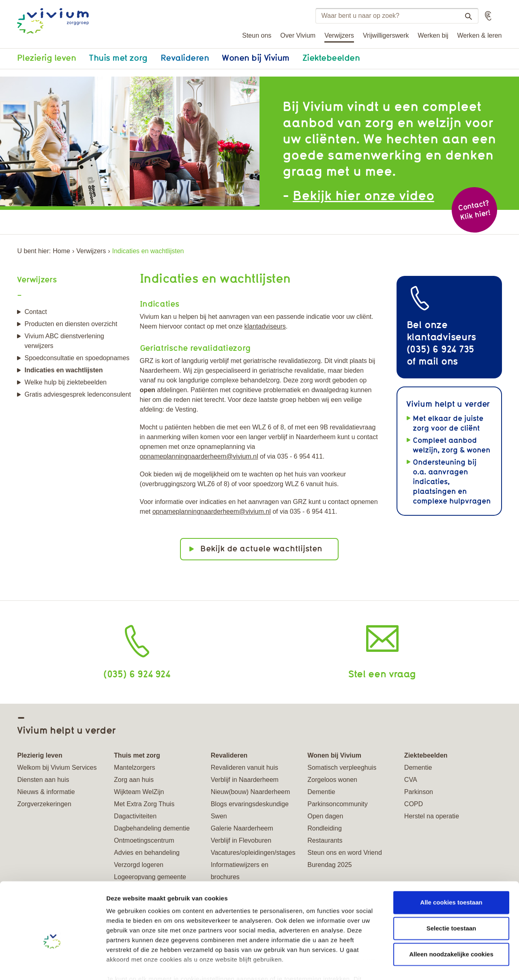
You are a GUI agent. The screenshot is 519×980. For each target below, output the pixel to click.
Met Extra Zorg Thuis (144, 804)
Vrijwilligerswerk (386, 35)
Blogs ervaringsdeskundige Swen (250, 810)
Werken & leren (480, 35)
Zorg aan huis (134, 780)
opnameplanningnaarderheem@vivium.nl (199, 456)
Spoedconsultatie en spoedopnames (77, 358)
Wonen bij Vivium (255, 58)
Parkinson (419, 792)
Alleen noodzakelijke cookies (451, 908)
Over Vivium (298, 35)
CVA (411, 780)
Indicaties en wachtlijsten (63, 370)
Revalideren (185, 58)
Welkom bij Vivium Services (57, 768)
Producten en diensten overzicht (71, 324)
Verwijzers (339, 35)
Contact (35, 312)
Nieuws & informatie (46, 792)
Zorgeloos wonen (332, 780)
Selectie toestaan (451, 882)
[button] (488, 16)
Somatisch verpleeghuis (342, 768)
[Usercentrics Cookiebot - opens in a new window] (53, 964)
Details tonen (438, 964)
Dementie (321, 792)
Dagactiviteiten (135, 816)
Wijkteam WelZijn (139, 792)
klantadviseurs (265, 326)
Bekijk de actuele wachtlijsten (261, 548)
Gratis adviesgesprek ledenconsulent (77, 394)
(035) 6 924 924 (137, 674)
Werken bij (433, 35)
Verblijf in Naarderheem (245, 780)
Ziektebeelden (331, 58)
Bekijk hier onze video (364, 195)
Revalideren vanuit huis (244, 768)
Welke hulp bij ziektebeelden (65, 382)
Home (61, 251)
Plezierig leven (46, 58)
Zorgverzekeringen (44, 804)
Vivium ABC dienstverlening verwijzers (64, 341)
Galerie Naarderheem (242, 828)
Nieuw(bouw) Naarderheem (251, 792)
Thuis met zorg (118, 58)
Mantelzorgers (134, 768)
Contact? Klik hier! (474, 210)
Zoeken (465, 16)
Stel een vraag (382, 674)
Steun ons (257, 35)
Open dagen (325, 816)
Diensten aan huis (43, 780)
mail (428, 361)
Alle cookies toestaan (451, 856)
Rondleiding (325, 828)
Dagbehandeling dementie (152, 828)
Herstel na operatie (432, 816)
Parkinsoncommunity (338, 804)
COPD (414, 804)
